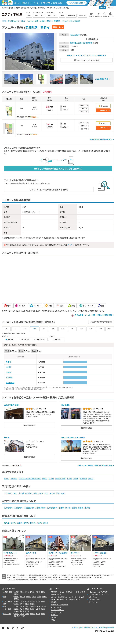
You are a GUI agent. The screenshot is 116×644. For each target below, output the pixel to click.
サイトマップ (93, 602)
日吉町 (41, 493)
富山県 (32, 601)
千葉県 (34, 597)
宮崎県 (43, 614)
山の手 (21, 493)
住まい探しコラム (57, 612)
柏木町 (8, 367)
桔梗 (35, 493)
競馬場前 (9, 377)
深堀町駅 (31, 27)
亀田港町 (29, 493)
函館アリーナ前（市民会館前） (30, 479)
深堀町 (8, 372)
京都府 (27, 606)
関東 (5, 597)
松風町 (76, 479)
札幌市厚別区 (29, 508)
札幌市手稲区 (40, 508)
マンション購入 (56, 597)
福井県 (43, 601)
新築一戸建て (65, 599)
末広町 (7, 479)
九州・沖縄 (7, 614)
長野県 (27, 601)
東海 (5, 604)
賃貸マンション (59, 592)
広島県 (16, 609)
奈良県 (38, 606)
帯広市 (87, 508)
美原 (58, 493)
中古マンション (78, 597)
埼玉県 (29, 597)
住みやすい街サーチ (57, 610)
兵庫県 (22, 606)
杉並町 (8, 362)
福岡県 (16, 614)
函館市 (45, 27)
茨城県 (39, 597)
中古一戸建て (75, 599)
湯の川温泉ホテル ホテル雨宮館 (73, 437)
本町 (47, 493)
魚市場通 (83, 479)
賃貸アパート (70, 592)
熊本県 (32, 614)
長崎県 (27, 614)
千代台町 (7, 493)
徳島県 (43, 609)
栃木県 (44, 597)
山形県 (39, 523)
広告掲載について (94, 599)
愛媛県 (22, 611)
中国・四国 (7, 609)
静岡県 (27, 604)
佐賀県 (22, 614)
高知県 (27, 611)
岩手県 (20, 523)
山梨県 (22, 601)
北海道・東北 (8, 592)
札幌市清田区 (52, 508)
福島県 (46, 523)
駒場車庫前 (10, 383)
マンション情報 (56, 607)
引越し (53, 620)
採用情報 (111, 627)
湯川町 (52, 493)
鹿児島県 (17, 616)
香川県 (16, 611)
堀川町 (69, 479)
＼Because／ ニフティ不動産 (98, 592)
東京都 (16, 597)
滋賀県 (32, 606)
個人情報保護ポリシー (89, 627)
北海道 (72, 35)
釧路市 (81, 508)
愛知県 (16, 604)
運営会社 (75, 627)
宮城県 (26, 523)
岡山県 (22, 609)
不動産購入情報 (56, 594)
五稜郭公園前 (60, 479)
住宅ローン (54, 615)
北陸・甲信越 (8, 601)
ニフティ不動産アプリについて (99, 594)
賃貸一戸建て (80, 592)
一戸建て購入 (55, 599)
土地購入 (54, 602)
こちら (70, 245)
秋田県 (33, 523)
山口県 (38, 609)
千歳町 (45, 479)
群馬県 (16, 599)
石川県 (38, 601)
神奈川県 (22, 597)
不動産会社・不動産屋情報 (59, 605)
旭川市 (68, 508)
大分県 (38, 614)
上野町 (15, 493)
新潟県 (16, 601)
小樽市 (61, 508)
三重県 (32, 604)
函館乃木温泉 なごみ (12, 405)
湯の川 (91, 479)
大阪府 (16, 606)
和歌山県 (44, 606)
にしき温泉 (65, 405)
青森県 (13, 523)
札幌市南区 (8, 508)
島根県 (32, 609)
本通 (63, 493)
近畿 (5, 606)
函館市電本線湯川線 (77, 43)
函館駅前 (14, 479)
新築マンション (67, 597)
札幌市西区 (18, 508)
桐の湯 (7, 437)
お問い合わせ (93, 597)
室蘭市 (74, 508)
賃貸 (52, 592)
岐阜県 (22, 604)
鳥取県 (27, 609)
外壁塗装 (54, 617)
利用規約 (102, 627)
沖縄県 (23, 616)
